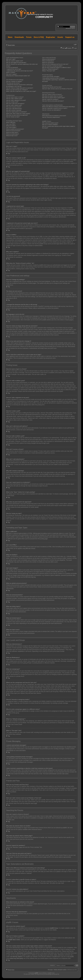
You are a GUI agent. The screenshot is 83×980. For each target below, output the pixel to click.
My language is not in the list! (14, 86)
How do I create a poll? (12, 102)
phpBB (36, 973)
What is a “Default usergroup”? (50, 69)
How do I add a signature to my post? (16, 100)
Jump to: (52, 965)
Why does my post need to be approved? (17, 115)
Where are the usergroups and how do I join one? (55, 64)
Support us (70, 37)
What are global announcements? (15, 129)
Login (75, 48)
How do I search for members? (50, 99)
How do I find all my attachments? (51, 117)
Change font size (75, 45)
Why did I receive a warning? (14, 110)
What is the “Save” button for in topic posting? (18, 114)
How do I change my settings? (14, 81)
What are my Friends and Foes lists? (52, 87)
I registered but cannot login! (14, 69)
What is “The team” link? (49, 71)
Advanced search (70, 28)
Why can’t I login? (11, 59)
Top (9, 154)
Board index (11, 45)
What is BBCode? (11, 122)
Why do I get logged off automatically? (16, 63)
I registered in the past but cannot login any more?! (20, 71)
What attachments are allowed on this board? (54, 116)
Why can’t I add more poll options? (15, 104)
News (10, 37)
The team (50, 970)
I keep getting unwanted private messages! (54, 78)
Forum (29, 37)
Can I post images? (11, 127)
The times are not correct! (13, 83)
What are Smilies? (11, 126)
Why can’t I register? (12, 74)
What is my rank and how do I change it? (17, 90)
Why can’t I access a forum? (14, 107)
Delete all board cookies (60, 970)
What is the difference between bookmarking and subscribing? (59, 107)
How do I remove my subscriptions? (52, 110)
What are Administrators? (49, 59)
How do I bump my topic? (13, 117)
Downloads (19, 37)
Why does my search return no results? (53, 96)
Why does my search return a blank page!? (54, 98)
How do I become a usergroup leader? (52, 66)
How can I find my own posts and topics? (53, 101)
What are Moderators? (48, 61)
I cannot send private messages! (51, 76)
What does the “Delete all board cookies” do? (18, 76)
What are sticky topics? (12, 132)
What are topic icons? (12, 136)
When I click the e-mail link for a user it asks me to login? (21, 91)
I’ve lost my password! (12, 67)
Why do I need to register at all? (15, 61)
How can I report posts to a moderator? (16, 112)
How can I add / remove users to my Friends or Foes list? (57, 89)
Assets (60, 37)
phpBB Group (54, 928)
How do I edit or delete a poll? (14, 105)
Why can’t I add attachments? (14, 109)
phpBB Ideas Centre (14, 940)
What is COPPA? (11, 72)
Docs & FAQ (39, 37)
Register (69, 48)
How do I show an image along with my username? (20, 88)
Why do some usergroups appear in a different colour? (57, 67)
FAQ (64, 48)
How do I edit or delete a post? (14, 99)
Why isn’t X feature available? (50, 125)
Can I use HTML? (11, 124)
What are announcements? (13, 131)
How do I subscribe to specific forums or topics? (55, 108)
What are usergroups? (48, 63)
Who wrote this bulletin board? (50, 123)
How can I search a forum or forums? (52, 94)
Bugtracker (51, 37)
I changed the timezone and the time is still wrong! (19, 85)
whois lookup (54, 949)
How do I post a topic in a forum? (15, 97)
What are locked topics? (12, 134)
